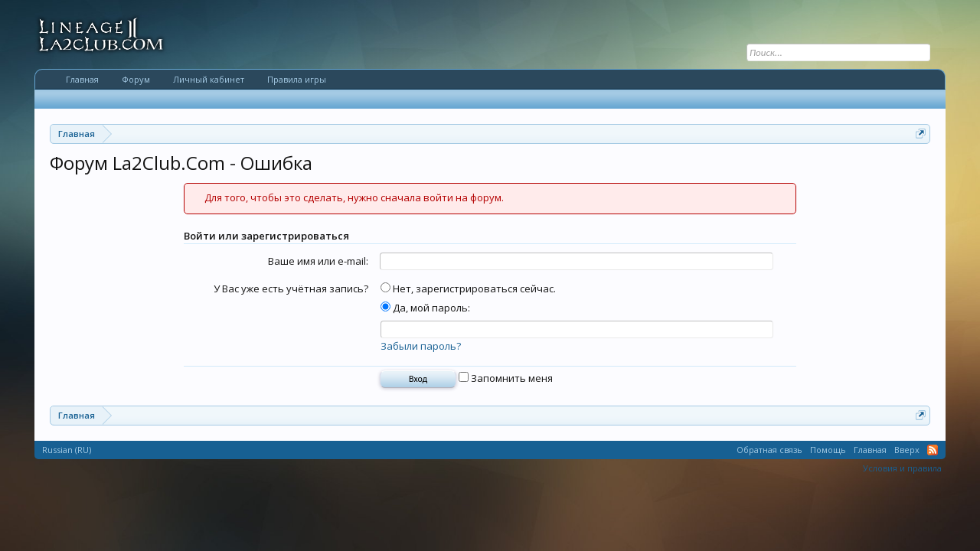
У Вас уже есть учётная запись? (291, 289)
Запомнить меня (506, 378)
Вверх (907, 450)
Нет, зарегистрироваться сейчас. (468, 289)
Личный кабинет (209, 79)
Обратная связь (769, 450)
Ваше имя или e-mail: (318, 261)
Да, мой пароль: (425, 308)
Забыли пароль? (421, 346)
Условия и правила (902, 468)
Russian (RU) (67, 450)
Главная (82, 79)
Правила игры (297, 79)
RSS (933, 450)
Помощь (828, 450)
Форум (136, 79)
